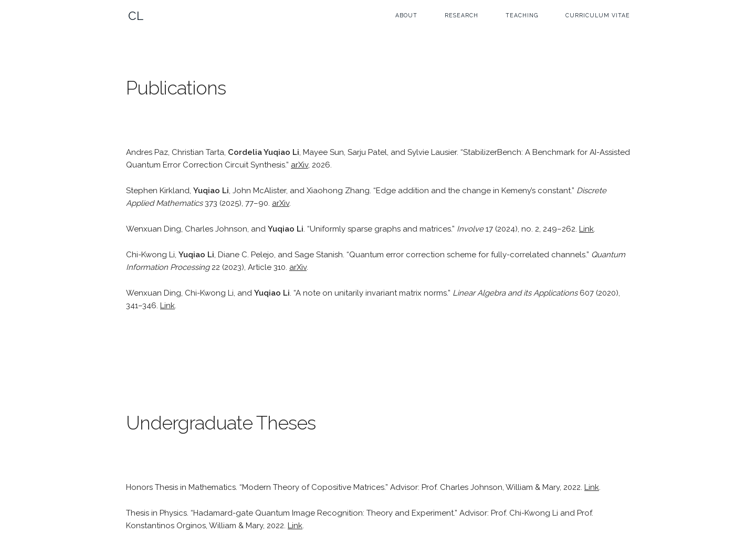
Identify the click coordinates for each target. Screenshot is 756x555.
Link (586, 229)
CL (136, 16)
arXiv (300, 165)
